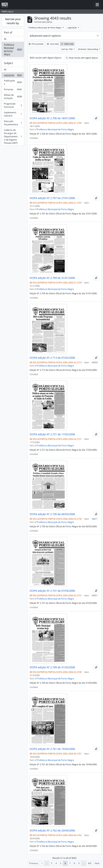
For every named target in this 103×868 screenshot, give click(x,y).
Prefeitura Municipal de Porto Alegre (13, 49)
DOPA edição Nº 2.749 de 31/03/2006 (52, 667)
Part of (8, 32)
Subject (8, 63)
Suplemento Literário (13, 114)
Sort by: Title (67, 49)
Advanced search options (45, 36)
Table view (67, 44)
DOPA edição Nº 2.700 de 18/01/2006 (52, 118)
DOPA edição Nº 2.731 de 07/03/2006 (52, 591)
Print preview (36, 44)
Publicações (13, 82)
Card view (53, 44)
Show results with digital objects (82, 58)
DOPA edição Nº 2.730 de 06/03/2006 (52, 514)
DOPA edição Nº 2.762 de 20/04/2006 (52, 831)
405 (90, 863)
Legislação (13, 76)
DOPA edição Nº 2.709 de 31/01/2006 (52, 278)
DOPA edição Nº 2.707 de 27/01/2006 (52, 198)
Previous (34, 863)
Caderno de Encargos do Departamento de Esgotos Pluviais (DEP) (13, 136)
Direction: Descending (88, 49)
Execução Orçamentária (13, 123)
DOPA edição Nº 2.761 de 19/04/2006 (52, 749)
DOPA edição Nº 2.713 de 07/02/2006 (52, 358)
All (5, 39)
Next (97, 863)
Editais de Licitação (13, 97)
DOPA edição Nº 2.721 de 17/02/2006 (52, 434)
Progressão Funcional (13, 105)
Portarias (13, 90)
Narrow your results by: (13, 21)
